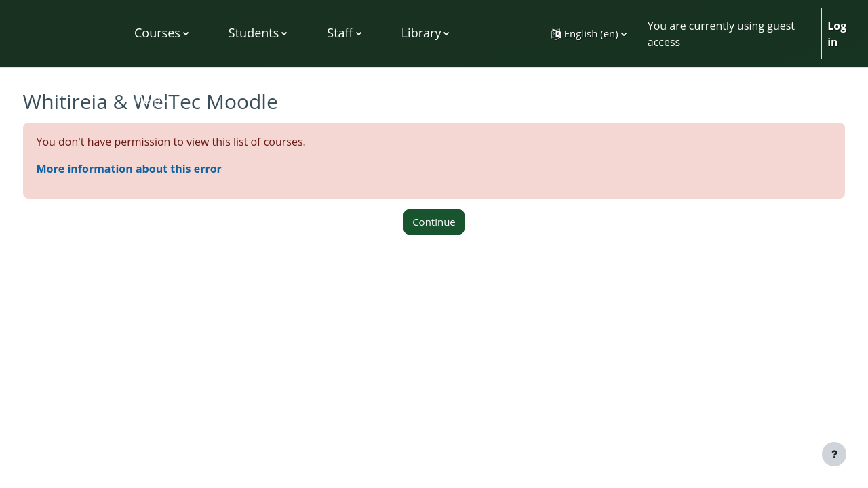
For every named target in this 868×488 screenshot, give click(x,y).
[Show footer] (834, 454)
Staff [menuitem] (340, 33)
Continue (434, 222)
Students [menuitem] (254, 33)
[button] (589, 34)
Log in (837, 34)
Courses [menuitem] (157, 33)
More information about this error (154, 169)
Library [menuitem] (421, 33)
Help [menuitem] (147, 100)
